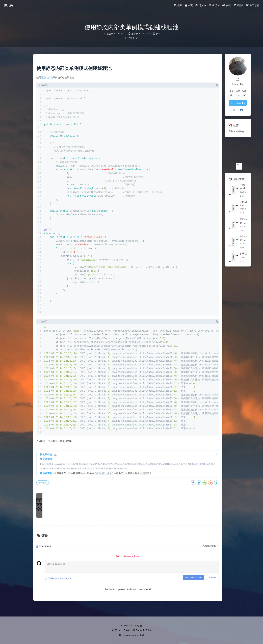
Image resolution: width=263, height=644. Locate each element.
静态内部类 (51, 79)
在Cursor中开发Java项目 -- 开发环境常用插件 (210, 206)
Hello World (202, 181)
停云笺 (150, 480)
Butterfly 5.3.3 (143, 630)
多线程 (200, 232)
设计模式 (46, 489)
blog (141, 635)
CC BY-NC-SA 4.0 (108, 480)
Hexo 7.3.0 (123, 630)
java (158, 34)
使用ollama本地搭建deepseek (210, 193)
